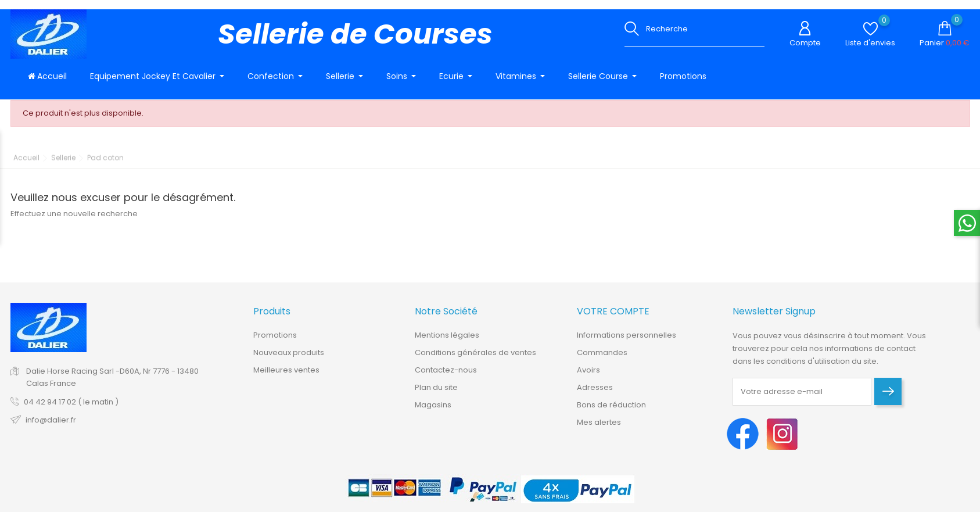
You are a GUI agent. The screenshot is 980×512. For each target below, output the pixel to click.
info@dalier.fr (51, 427)
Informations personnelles (627, 343)
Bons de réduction (611, 412)
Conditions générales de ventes (475, 360)
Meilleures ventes (286, 377)
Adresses (595, 395)
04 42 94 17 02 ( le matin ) (71, 409)
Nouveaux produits (289, 360)
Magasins (433, 412)
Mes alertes (599, 430)
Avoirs (588, 377)
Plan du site (436, 395)
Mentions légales (447, 343)
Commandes (602, 360)
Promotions (275, 343)
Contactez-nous (446, 377)
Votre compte (613, 319)
